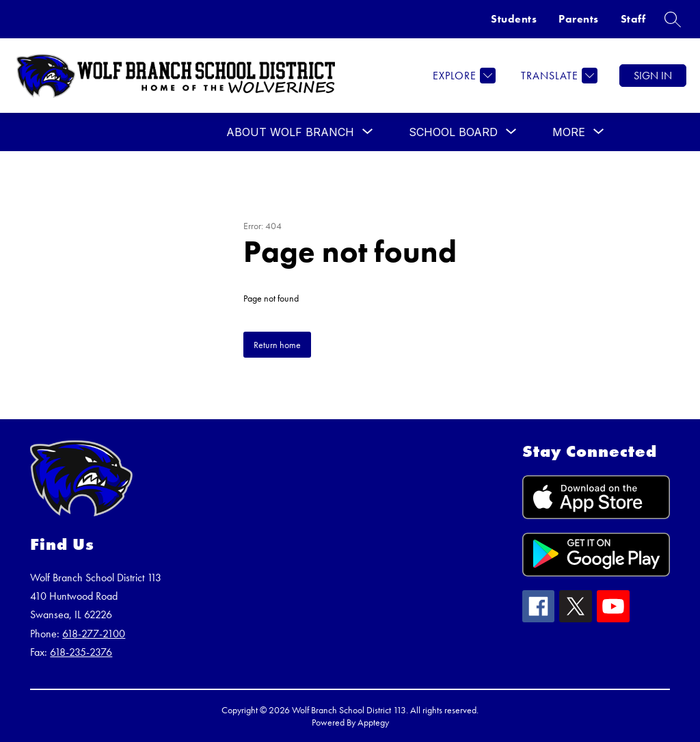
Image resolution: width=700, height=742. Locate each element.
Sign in (653, 76)
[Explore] (462, 76)
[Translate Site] (557, 76)
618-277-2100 (94, 634)
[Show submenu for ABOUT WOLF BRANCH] (290, 132)
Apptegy (373, 722)
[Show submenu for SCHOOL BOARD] (453, 132)
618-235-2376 (81, 652)
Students (514, 19)
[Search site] (673, 19)
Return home (277, 345)
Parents (579, 19)
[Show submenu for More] (569, 132)
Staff (633, 19)
